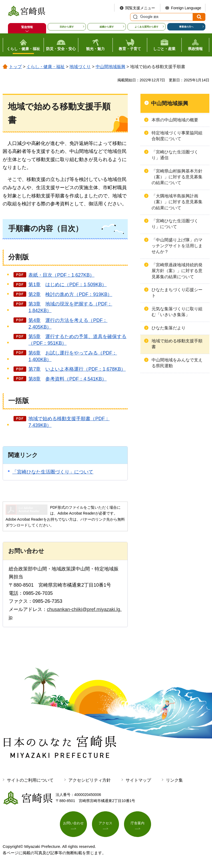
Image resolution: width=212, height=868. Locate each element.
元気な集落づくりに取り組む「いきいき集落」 (177, 312)
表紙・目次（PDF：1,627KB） (61, 275)
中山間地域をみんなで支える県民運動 (177, 363)
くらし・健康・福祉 (46, 67)
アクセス (105, 824)
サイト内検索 (135, 17)
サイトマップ (138, 780)
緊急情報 (27, 27)
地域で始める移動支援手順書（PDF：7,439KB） (69, 422)
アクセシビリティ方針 (90, 780)
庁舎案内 (138, 824)
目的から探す (67, 27)
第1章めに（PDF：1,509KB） (67, 285)
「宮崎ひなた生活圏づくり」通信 (175, 155)
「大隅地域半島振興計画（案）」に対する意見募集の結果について (177, 202)
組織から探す (107, 27)
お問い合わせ (73, 824)
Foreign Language (186, 8)
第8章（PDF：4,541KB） (67, 379)
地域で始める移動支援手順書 (177, 344)
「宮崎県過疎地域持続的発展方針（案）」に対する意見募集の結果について (177, 271)
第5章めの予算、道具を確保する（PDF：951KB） (77, 340)
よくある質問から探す (147, 27)
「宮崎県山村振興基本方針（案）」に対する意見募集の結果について (177, 177)
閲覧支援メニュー (140, 8)
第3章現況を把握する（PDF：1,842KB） (70, 307)
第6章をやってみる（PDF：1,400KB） (73, 356)
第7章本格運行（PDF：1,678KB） (77, 369)
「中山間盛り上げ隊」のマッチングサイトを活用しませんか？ (177, 246)
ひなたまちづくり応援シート (177, 293)
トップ (15, 67)
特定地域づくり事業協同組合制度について (177, 136)
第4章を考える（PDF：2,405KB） (68, 324)
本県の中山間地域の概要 (175, 120)
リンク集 (174, 780)
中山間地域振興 (111, 67)
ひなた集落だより (169, 328)
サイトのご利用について (30, 780)
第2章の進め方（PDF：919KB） (70, 294)
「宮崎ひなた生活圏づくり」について (53, 472)
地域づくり (80, 67)
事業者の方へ (186, 27)
